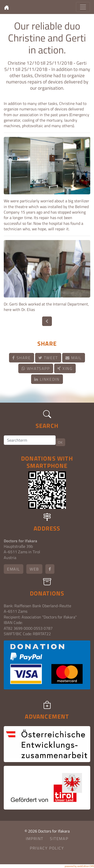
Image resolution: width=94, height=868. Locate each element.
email (14, 569)
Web (34, 569)
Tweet (48, 358)
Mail (74, 358)
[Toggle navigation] (83, 7)
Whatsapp (36, 368)
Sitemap (59, 839)
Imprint (35, 839)
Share (21, 358)
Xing (65, 368)
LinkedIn (47, 379)
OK (60, 442)
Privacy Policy (47, 848)
